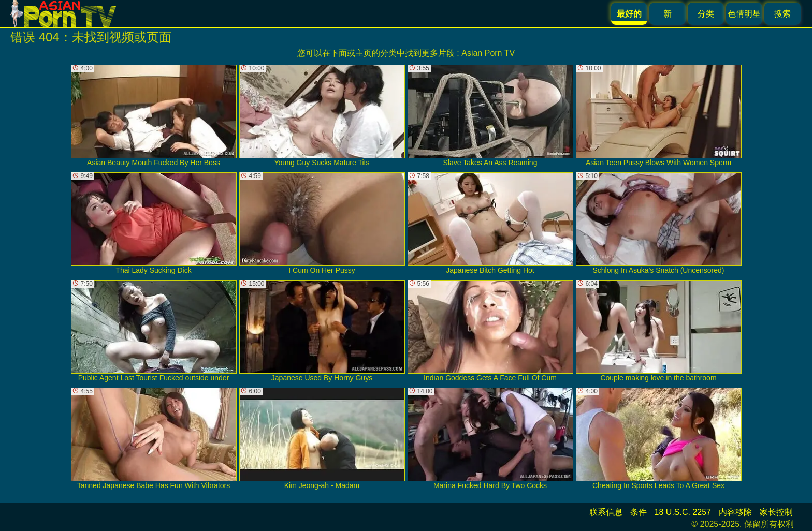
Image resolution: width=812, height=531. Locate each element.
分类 (706, 14)
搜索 (782, 14)
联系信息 (606, 512)
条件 (639, 512)
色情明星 (744, 14)
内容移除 (735, 512)
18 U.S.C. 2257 (683, 512)
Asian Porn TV (488, 53)
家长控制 (776, 512)
